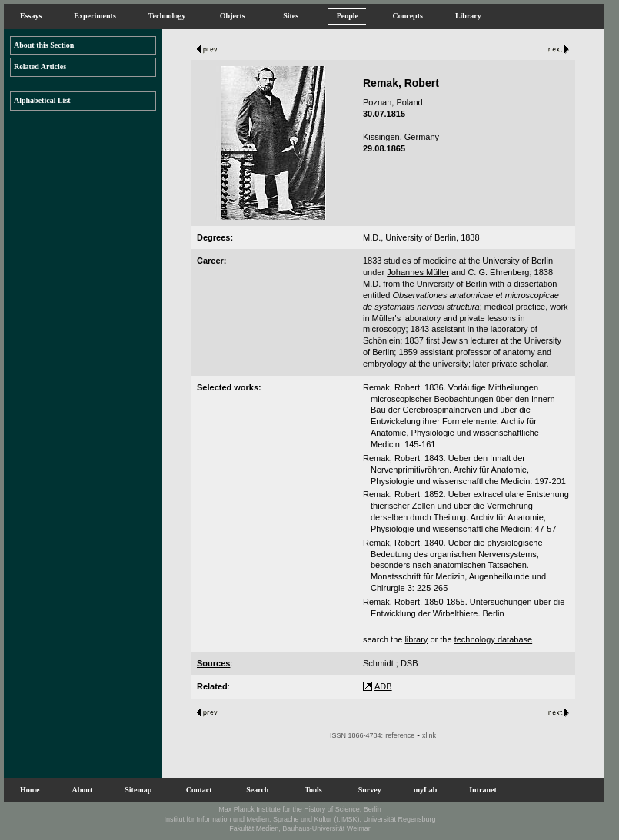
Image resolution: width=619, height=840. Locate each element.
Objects (232, 16)
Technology (167, 16)
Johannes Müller (418, 272)
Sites (291, 16)
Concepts (407, 16)
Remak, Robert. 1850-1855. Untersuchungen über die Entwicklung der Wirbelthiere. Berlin (464, 608)
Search (257, 790)
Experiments (95, 16)
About (83, 790)
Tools (313, 790)
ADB (383, 686)
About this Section (44, 45)
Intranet (483, 790)
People (347, 16)
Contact (199, 790)
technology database (494, 639)
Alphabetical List (42, 100)
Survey (370, 790)
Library (468, 16)
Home (30, 790)
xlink (429, 735)
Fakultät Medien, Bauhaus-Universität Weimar (300, 828)
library (416, 639)
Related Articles (40, 66)
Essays (31, 16)
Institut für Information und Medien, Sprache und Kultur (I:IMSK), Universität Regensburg (300, 819)
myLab (426, 790)
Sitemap (138, 790)
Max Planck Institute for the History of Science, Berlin (300, 809)
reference (400, 735)
